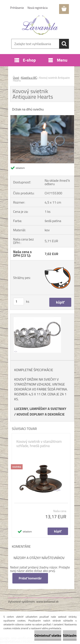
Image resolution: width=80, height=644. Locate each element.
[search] (64, 44)
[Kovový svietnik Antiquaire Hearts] (42, 117)
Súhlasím (70, 635)
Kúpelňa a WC (29, 78)
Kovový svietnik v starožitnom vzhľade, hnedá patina (39, 444)
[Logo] (40, 25)
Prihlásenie (17, 8)
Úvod (16, 78)
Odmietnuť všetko (48, 635)
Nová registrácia (38, 8)
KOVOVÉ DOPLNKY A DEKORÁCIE (41, 414)
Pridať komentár (30, 578)
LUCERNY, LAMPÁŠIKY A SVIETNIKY (40, 409)
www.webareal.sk (47, 601)
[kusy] (19, 302)
